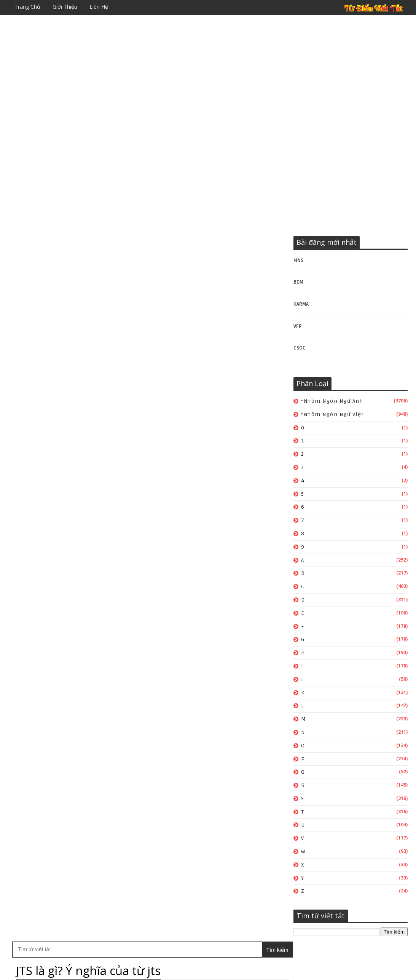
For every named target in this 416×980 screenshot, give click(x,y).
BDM (298, 283)
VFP (298, 326)
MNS (298, 260)
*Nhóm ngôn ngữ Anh (332, 401)
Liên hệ (99, 7)
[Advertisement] (208, 70)
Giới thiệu (65, 7)
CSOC (300, 348)
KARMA (301, 304)
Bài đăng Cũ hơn (255, 387)
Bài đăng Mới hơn (40, 387)
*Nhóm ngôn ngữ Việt (332, 414)
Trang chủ (27, 7)
